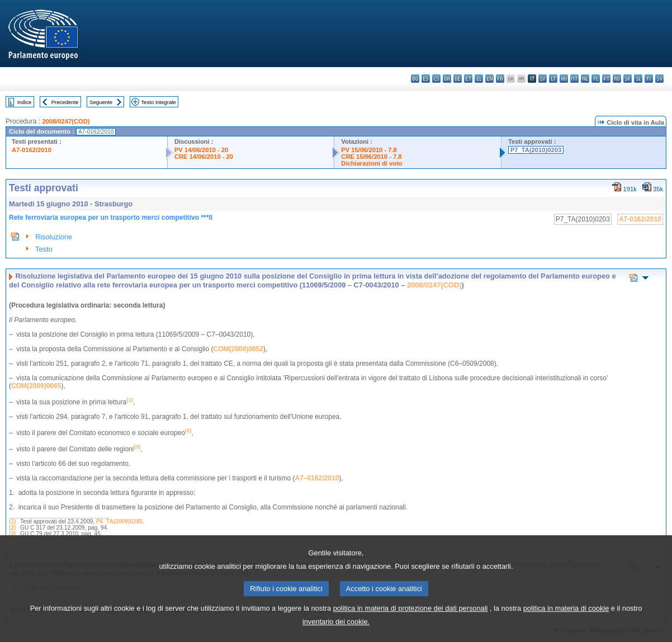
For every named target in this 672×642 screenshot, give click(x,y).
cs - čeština (436, 79)
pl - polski (596, 79)
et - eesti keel (468, 79)
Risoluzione (54, 237)
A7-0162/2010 (32, 150)
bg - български (415, 79)
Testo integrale (158, 102)
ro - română (617, 79)
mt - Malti (574, 79)
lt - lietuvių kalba (553, 79)
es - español (426, 79)
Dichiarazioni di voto (372, 163)
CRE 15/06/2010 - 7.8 (371, 157)
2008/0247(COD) (66, 121)
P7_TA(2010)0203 (536, 150)
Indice (25, 102)
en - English (489, 79)
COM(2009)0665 (36, 386)
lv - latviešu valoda (543, 79)
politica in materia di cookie (566, 625)
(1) (12, 521)
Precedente (65, 102)
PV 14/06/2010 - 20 (201, 150)
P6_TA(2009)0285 (119, 521)
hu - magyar (564, 79)
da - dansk (447, 79)
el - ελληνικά (479, 79)
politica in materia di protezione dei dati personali (411, 625)
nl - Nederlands (585, 79)
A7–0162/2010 (317, 478)
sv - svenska (659, 79)
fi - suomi (649, 79)
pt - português (606, 79)
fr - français (500, 79)
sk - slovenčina (628, 79)
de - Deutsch (458, 79)
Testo (44, 249)
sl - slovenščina (638, 79)
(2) (12, 528)
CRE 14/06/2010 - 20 (204, 157)
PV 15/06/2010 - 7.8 (369, 150)
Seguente (101, 102)
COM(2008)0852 (238, 349)
